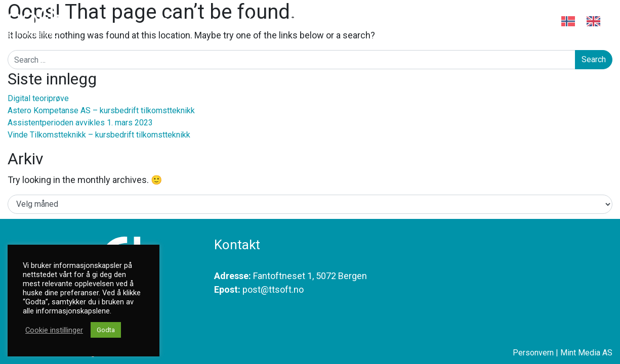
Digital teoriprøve (38, 98)
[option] (596, 21)
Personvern (533, 353)
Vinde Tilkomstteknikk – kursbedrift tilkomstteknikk (99, 135)
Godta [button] (106, 330)
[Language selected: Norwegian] (587, 25)
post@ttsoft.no (273, 289)
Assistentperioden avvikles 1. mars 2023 (80, 123)
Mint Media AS (586, 353)
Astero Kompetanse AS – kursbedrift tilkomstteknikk (101, 110)
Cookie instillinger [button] (54, 330)
